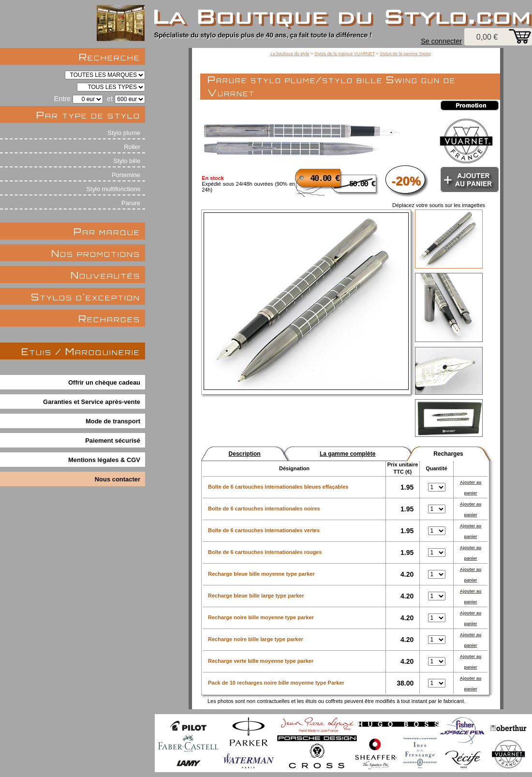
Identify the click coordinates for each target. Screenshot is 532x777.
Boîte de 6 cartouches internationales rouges (265, 552)
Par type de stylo (88, 115)
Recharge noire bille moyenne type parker (261, 617)
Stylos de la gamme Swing (405, 54)
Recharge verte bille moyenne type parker (261, 661)
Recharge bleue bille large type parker (256, 596)
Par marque (107, 232)
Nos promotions (96, 253)
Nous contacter (118, 479)
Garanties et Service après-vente (92, 402)
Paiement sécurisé (113, 441)
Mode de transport (113, 421)
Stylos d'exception (86, 297)
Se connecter (441, 41)
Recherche (110, 57)
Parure (131, 203)
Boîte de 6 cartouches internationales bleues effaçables (278, 487)
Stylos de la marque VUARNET (345, 54)
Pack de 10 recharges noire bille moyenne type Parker (276, 683)
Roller (132, 147)
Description (245, 454)
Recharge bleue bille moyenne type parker (261, 574)
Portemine (126, 175)
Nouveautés (105, 275)
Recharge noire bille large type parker (256, 639)
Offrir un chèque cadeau (104, 382)
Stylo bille (127, 161)
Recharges (109, 319)
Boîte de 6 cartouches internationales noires (264, 508)
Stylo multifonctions (113, 189)
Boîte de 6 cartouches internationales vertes (264, 530)
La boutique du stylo (290, 54)
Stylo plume (124, 133)
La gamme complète (347, 454)
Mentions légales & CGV (104, 460)
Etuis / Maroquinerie (81, 351)
